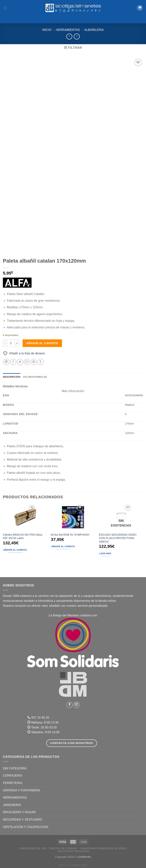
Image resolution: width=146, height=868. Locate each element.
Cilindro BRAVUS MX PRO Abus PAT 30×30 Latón (23, 536)
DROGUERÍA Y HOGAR (19, 812)
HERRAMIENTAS (68, 30)
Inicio (47, 30)
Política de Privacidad (73, 851)
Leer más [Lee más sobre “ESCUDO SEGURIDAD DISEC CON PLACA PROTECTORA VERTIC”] (105, 553)
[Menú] (5, 8)
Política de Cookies (63, 848)
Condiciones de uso (33, 848)
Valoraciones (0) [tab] (35, 377)
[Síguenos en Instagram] (77, 705)
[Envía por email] (27, 362)
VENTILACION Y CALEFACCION (26, 827)
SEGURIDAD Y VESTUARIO (23, 820)
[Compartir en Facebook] (13, 362)
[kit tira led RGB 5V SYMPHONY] (73, 517)
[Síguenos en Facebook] (69, 705)
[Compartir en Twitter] (20, 362)
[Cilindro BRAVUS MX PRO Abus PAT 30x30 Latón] (25, 517)
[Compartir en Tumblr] (41, 362)
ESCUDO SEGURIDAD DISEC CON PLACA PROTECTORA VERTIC (118, 538)
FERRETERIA (12, 783)
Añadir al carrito (42, 343)
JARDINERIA (12, 805)
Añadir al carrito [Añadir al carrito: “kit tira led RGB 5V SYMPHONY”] (63, 546)
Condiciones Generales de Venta (103, 848)
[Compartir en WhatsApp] (6, 362)
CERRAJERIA (12, 776)
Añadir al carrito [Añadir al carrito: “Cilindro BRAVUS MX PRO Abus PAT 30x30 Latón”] (15, 550)
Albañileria (94, 30)
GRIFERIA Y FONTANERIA (21, 790)
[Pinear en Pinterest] (34, 362)
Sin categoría (15, 768)
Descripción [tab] (12, 377)
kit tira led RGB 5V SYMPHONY (70, 535)
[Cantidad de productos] (11, 343)
